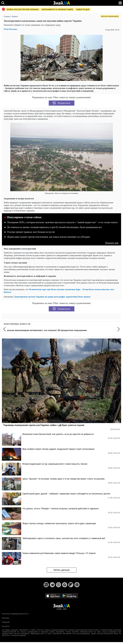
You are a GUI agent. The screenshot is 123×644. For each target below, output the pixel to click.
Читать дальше (62, 570)
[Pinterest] (77, 585)
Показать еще (112, 243)
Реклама (6, 618)
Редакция (6, 622)
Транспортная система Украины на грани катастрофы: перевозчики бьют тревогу (52, 297)
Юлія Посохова (11, 29)
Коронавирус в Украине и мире (57, 9)
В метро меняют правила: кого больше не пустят (31, 232)
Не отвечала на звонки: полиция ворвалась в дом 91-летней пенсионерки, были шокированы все (55, 227)
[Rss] (46, 585)
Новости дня (83, 9)
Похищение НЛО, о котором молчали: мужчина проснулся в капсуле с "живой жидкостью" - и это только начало (62, 222)
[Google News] (65, 585)
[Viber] (58, 585)
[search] (3, 3)
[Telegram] (52, 585)
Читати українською (110, 16)
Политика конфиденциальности (15, 614)
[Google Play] (70, 596)
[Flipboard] (71, 585)
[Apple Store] (53, 596)
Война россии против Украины (23, 9)
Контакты (6, 626)
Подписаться (62, 103)
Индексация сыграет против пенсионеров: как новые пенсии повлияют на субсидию (49, 237)
